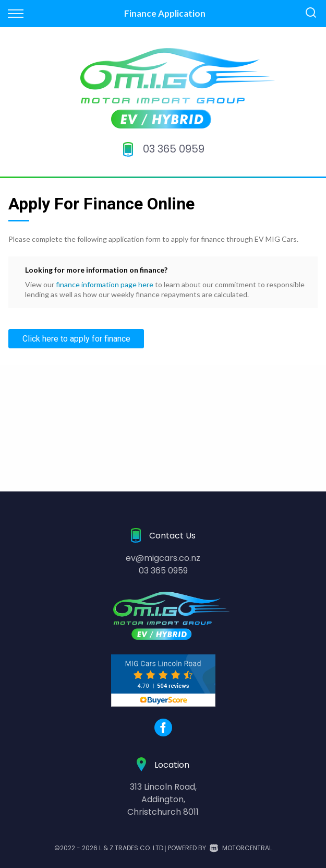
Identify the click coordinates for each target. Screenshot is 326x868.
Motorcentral (241, 848)
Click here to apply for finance (76, 339)
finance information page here (105, 284)
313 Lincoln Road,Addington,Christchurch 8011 (163, 799)
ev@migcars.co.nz (163, 558)
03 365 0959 (174, 149)
